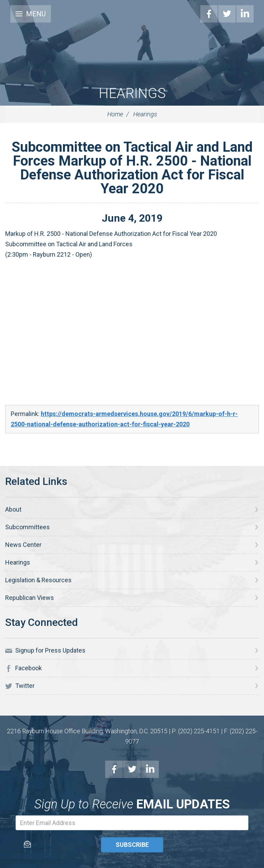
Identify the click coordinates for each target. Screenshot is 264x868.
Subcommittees (28, 527)
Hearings (132, 93)
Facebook (209, 14)
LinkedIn (245, 14)
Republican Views (30, 598)
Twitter (227, 14)
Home (115, 114)
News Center (23, 545)
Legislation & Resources (38, 580)
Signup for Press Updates (45, 650)
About (13, 509)
